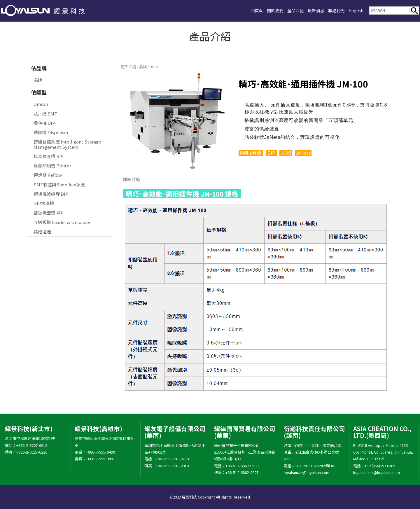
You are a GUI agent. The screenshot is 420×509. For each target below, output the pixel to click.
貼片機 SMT (45, 114)
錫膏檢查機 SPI (49, 156)
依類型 (39, 92)
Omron (41, 104)
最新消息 (313, 10)
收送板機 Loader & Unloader (62, 222)
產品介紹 (291, 10)
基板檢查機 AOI (49, 212)
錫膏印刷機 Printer (52, 166)
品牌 (38, 80)
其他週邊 (42, 231)
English (356, 10)
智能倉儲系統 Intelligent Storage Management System (67, 144)
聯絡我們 (335, 10)
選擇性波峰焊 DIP (51, 194)
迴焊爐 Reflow (48, 175)
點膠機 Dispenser (51, 132)
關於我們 (269, 10)
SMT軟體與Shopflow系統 (59, 184)
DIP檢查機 (44, 203)
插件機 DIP (44, 123)
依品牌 (39, 68)
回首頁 (250, 10)
